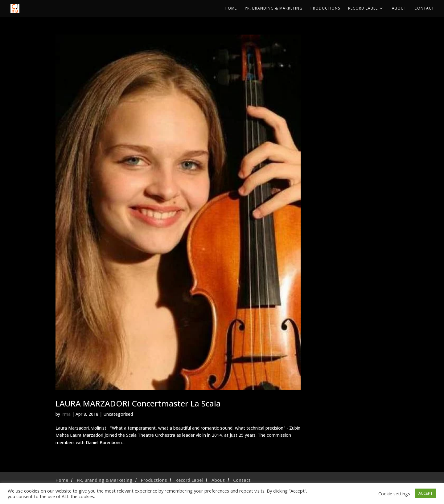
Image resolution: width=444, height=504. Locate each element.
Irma (66, 414)
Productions (325, 8)
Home (231, 8)
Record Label (363, 8)
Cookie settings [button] (394, 494)
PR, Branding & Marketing (274, 8)
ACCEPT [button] (425, 493)
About (399, 8)
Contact (424, 8)
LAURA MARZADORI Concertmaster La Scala (138, 403)
